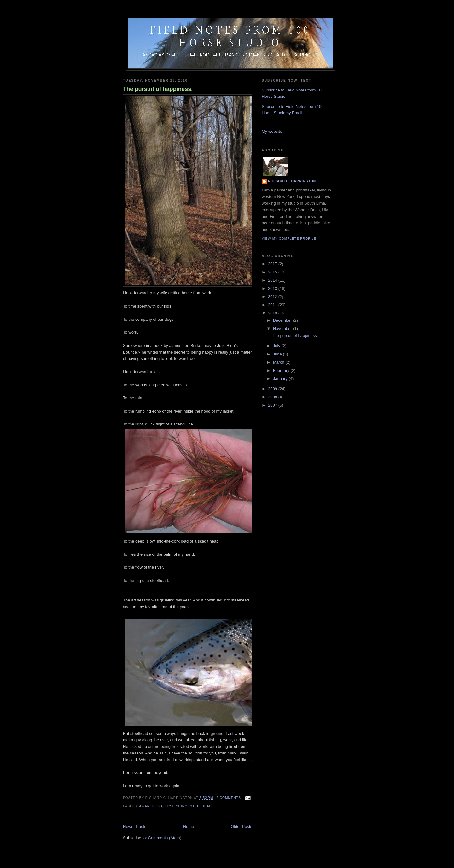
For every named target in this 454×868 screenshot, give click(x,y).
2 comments (229, 798)
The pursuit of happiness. (158, 89)
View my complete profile (289, 239)
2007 (273, 405)
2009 (273, 389)
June (278, 354)
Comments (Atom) (165, 838)
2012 (273, 297)
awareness (151, 806)
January (281, 379)
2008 (273, 397)
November (283, 328)
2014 (273, 280)
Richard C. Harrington (292, 181)
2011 (273, 305)
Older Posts (242, 827)
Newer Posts (135, 827)
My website (272, 131)
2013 (273, 288)
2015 (273, 272)
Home (189, 827)
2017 (273, 264)
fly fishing (176, 806)
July (277, 346)
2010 (273, 313)
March (279, 362)
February (282, 370)
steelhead (201, 806)
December (283, 320)
